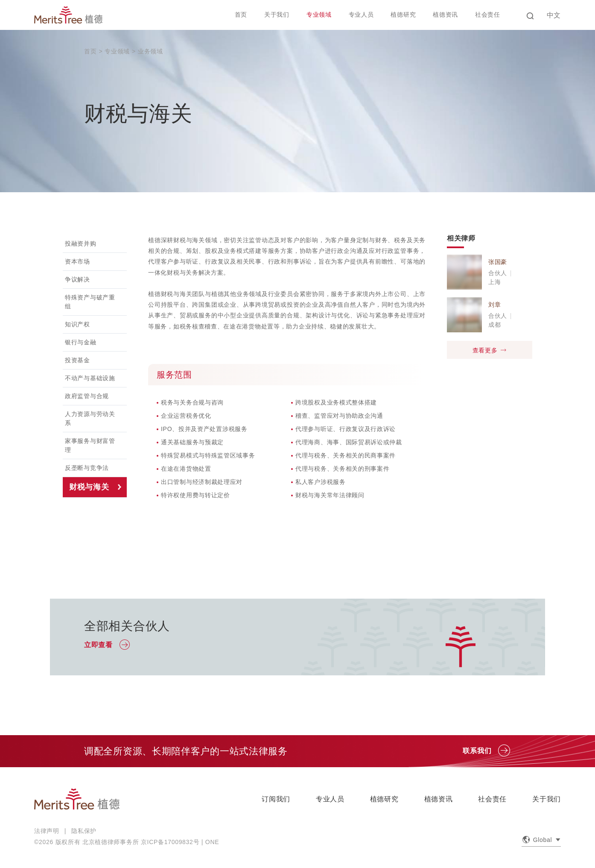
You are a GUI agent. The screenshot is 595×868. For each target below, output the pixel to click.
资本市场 (77, 261)
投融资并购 (81, 243)
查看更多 (490, 350)
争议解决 (77, 279)
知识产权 (77, 324)
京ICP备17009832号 (170, 842)
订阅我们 (276, 799)
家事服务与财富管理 (90, 445)
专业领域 (319, 15)
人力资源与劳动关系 (90, 418)
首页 (241, 15)
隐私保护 (84, 831)
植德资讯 (445, 15)
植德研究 (403, 15)
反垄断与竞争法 (87, 468)
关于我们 (277, 15)
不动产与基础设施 (90, 378)
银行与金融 (81, 342)
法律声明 (47, 831)
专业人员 (361, 15)
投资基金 (77, 360)
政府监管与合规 (87, 396)
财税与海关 (89, 487)
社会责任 (488, 15)
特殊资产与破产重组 (90, 302)
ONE (212, 842)
